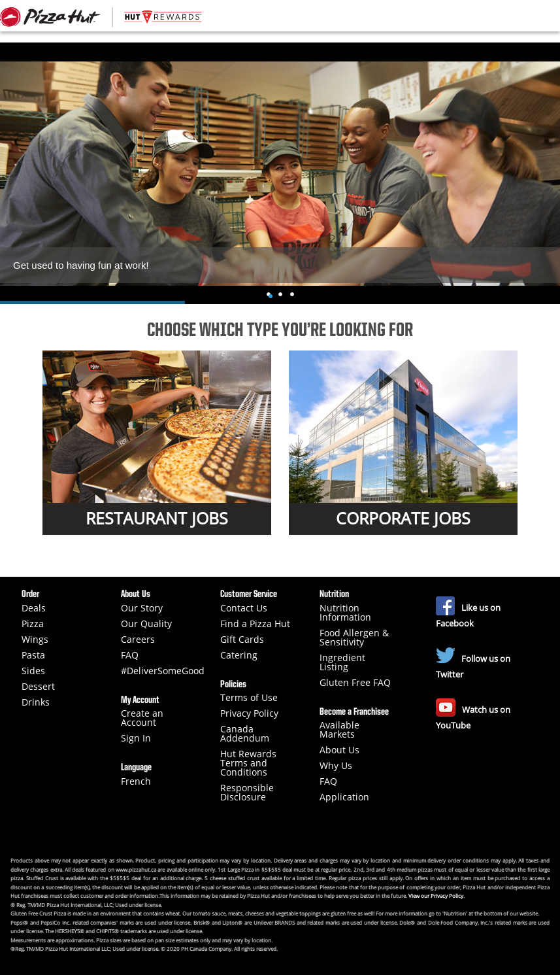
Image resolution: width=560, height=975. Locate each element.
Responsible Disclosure (247, 793)
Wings (35, 640)
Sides (33, 671)
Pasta (33, 655)
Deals (34, 608)
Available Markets (339, 730)
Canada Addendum (245, 734)
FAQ (130, 655)
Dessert (38, 687)
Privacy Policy (249, 713)
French (136, 781)
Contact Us (244, 608)
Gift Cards (242, 640)
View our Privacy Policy (436, 896)
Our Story (142, 608)
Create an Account (142, 718)
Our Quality (146, 624)
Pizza (33, 624)
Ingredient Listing (342, 662)
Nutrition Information (345, 613)
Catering (239, 655)
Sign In (136, 738)
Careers (138, 640)
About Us (339, 750)
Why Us (336, 766)
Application (344, 797)
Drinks (36, 702)
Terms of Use (249, 698)
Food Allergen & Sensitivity (354, 638)
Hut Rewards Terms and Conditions (248, 763)
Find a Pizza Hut (255, 624)
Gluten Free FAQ (355, 683)
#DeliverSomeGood (163, 671)
